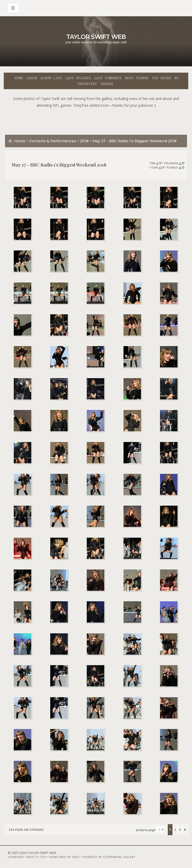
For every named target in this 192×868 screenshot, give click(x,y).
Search (107, 84)
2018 (84, 141)
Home (19, 78)
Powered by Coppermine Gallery (109, 855)
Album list (51, 78)
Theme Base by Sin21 (64, 855)
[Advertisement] (96, 120)
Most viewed (137, 78)
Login (32, 78)
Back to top (36, 855)
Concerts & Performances (53, 141)
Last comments (108, 78)
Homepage (16, 855)
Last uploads (78, 78)
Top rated (161, 78)
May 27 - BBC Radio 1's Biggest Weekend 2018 (134, 141)
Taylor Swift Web (96, 37)
